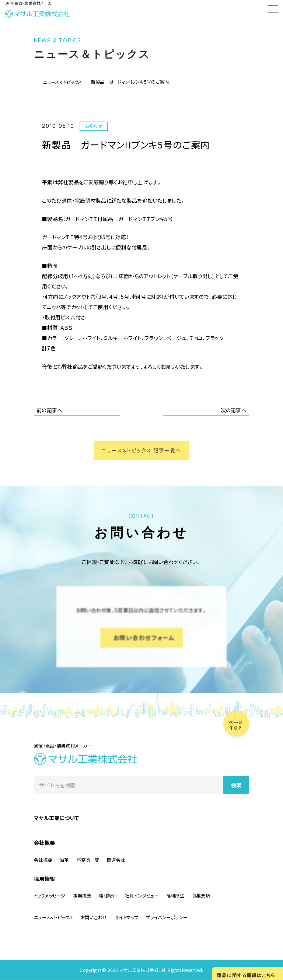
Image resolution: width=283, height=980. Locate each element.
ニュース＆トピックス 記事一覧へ (141, 450)
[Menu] (273, 10)
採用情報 (44, 879)
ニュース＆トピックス (63, 82)
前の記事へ (49, 410)
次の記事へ (234, 410)
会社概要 (44, 843)
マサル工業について (57, 818)
